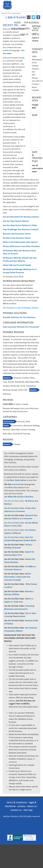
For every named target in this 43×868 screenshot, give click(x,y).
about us (32, 806)
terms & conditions (17, 802)
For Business (32, 23)
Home (17, 23)
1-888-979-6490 (15, 17)
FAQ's (36, 29)
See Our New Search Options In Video (20, 225)
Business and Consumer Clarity (17, 234)
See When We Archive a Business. (19, 497)
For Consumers (20, 29)
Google (35, 105)
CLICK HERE (8, 404)
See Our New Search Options (16, 221)
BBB (34, 108)
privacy (22, 806)
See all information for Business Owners (21, 217)
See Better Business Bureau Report (19, 281)
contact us (16, 810)
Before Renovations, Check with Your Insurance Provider (17, 577)
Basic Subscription (18, 480)
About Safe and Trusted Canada (17, 265)
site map (28, 810)
